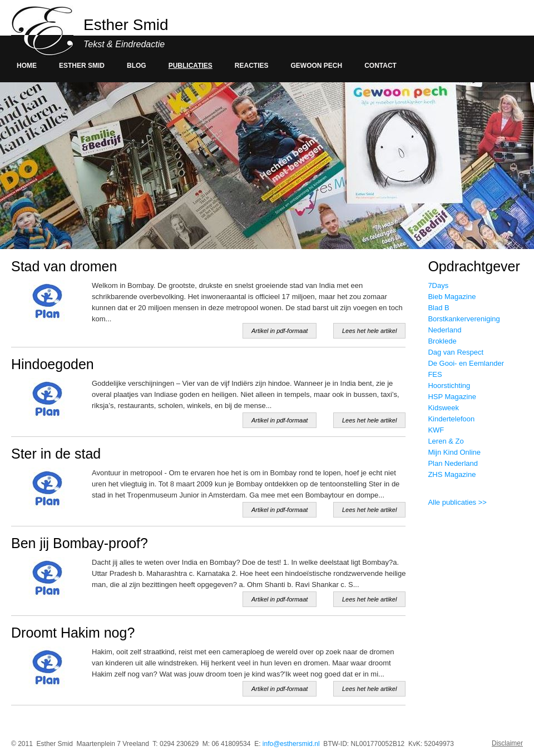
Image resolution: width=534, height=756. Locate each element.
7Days (438, 285)
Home (27, 66)
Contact (380, 66)
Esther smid (82, 66)
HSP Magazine (452, 397)
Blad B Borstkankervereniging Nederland (464, 319)
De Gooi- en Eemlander (466, 363)
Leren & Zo (446, 441)
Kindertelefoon (451, 419)
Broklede (442, 341)
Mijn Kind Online (454, 452)
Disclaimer (507, 743)
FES (435, 374)
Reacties (252, 66)
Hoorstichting (449, 386)
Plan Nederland (453, 463)
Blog (137, 66)
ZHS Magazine (452, 474)
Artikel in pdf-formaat (280, 331)
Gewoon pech (317, 66)
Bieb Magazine (452, 297)
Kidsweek (443, 408)
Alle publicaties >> (457, 502)
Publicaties (191, 66)
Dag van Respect (456, 352)
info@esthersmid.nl (291, 744)
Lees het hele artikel (369, 331)
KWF (436, 430)
